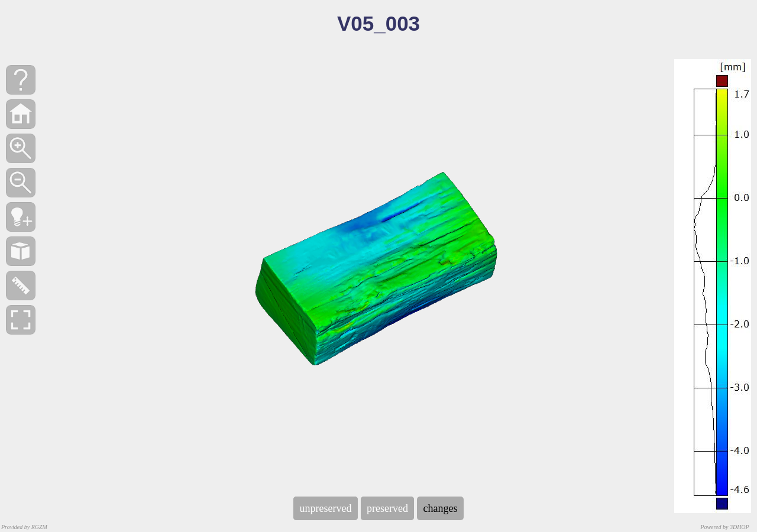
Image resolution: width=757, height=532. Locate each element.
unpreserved (326, 508)
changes (440, 508)
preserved (388, 508)
